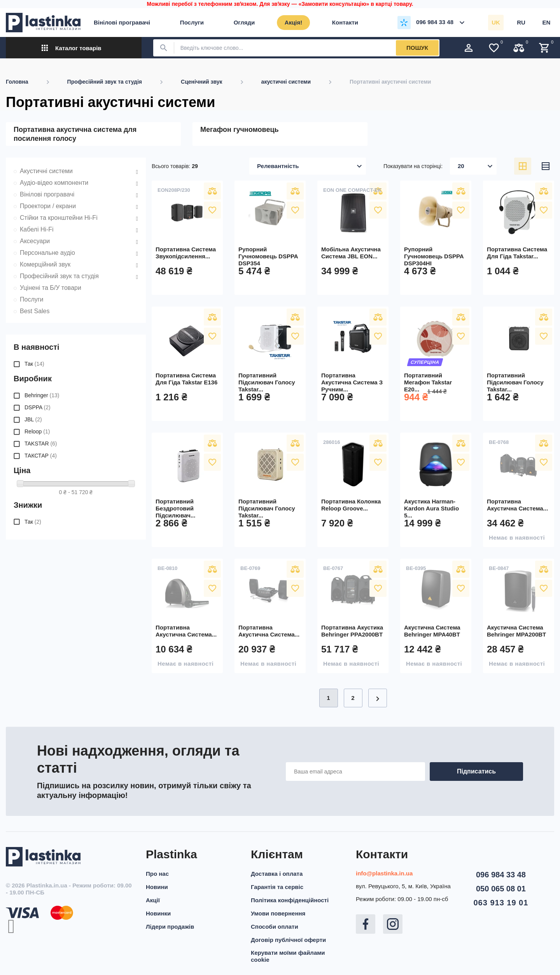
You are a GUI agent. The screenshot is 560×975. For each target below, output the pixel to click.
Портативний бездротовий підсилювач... (175, 508)
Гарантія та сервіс (277, 887)
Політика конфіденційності (290, 900)
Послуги (32, 299)
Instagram (393, 924)
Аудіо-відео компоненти (54, 183)
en (547, 22)
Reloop (37, 431)
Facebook (366, 924)
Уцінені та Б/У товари (51, 288)
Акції (153, 900)
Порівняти (212, 191)
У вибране (212, 210)
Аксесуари (35, 241)
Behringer (42, 395)
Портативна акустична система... (517, 505)
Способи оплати (275, 927)
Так (34, 364)
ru (521, 22)
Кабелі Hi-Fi (37, 229)
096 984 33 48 (501, 875)
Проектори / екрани (48, 206)
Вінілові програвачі (47, 194)
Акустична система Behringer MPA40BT (432, 631)
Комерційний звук (45, 264)
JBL (33, 419)
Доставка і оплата (277, 874)
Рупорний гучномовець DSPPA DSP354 (268, 256)
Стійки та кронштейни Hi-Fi (59, 218)
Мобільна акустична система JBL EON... (351, 253)
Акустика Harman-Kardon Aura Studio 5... (431, 508)
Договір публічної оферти (288, 940)
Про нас (157, 874)
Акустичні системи (46, 171)
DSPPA (38, 407)
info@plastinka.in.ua (384, 873)
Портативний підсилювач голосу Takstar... (267, 382)
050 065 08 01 (501, 889)
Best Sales (35, 311)
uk (496, 22)
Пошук (417, 48)
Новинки (158, 913)
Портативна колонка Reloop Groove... (351, 505)
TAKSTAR (41, 444)
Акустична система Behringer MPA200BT (516, 631)
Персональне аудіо (47, 253)
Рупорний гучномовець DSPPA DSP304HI (434, 256)
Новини (157, 887)
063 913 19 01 (501, 903)
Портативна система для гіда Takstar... (517, 253)
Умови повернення (278, 913)
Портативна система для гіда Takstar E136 (186, 379)
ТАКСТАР (41, 456)
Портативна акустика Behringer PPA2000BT (352, 631)
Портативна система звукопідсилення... (186, 253)
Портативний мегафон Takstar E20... (428, 382)
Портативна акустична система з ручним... (352, 382)
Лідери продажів (170, 927)
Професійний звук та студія (59, 276)
